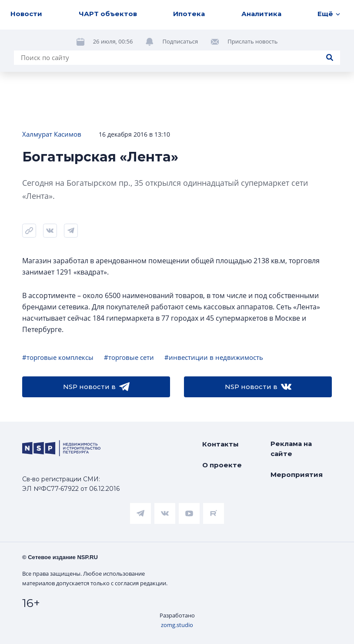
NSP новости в (96, 387)
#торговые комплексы (58, 357)
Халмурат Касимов (52, 134)
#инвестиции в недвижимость (214, 357)
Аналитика (261, 14)
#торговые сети (129, 357)
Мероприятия (297, 475)
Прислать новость (252, 41)
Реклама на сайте (291, 449)
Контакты (220, 444)
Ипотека (189, 14)
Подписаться (180, 41)
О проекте (222, 465)
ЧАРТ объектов (108, 14)
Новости (26, 14)
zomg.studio (177, 625)
